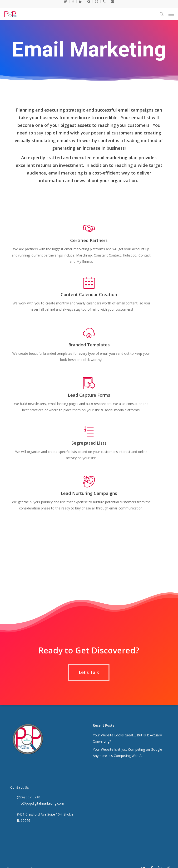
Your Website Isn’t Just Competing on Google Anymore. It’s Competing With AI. (127, 752)
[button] (171, 14)
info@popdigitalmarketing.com (40, 803)
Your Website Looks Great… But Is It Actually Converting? (127, 738)
